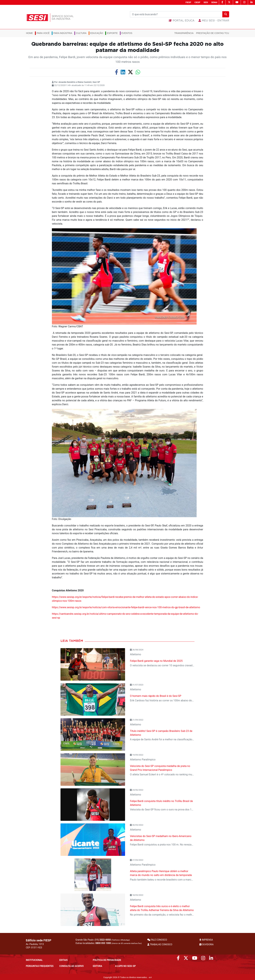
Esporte (112, 33)
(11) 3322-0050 (103, 940)
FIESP (188, 2)
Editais (64, 960)
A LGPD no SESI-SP (125, 966)
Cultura (81, 33)
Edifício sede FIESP (39, 940)
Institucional (34, 960)
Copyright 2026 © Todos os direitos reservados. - (127, 977)
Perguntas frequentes (40, 966)
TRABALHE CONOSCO (160, 944)
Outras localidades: (109, 943)
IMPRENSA (206, 940)
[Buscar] (176, 14)
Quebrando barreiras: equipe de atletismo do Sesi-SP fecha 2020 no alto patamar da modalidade (127, 47)
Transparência (184, 33)
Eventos (127, 33)
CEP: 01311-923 (34, 948)
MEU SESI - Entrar (214, 21)
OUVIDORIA (206, 944)
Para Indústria (63, 33)
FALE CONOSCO (157, 940)
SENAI (214, 2)
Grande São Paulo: (103, 940)
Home (29, 33)
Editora (97, 966)
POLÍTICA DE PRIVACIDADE (107, 960)
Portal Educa (182, 21)
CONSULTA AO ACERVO (72, 966)
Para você (43, 33)
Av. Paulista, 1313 (35, 944)
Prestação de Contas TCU (213, 33)
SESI (206, 2)
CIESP (197, 2)
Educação (97, 33)
